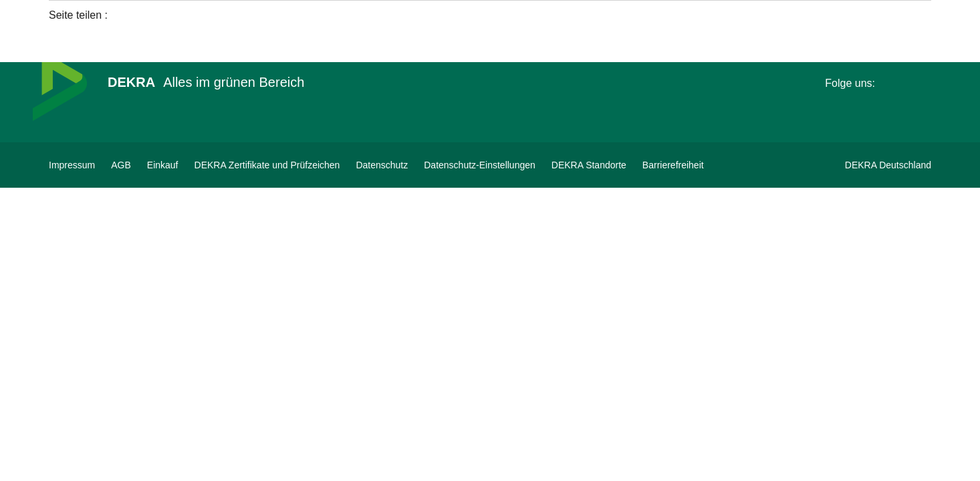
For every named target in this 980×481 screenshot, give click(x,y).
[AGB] (121, 165)
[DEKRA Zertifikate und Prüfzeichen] (267, 165)
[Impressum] (72, 165)
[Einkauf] (163, 165)
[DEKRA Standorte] (589, 165)
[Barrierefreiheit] (673, 165)
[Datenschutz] (382, 165)
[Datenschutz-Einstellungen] (480, 165)
